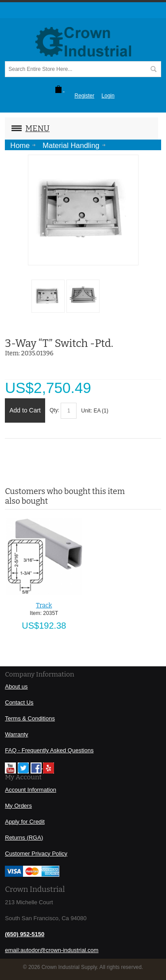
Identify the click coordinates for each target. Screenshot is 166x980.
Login (108, 96)
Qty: (54, 410)
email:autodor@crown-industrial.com (52, 950)
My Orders (18, 806)
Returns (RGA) (24, 838)
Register (84, 96)
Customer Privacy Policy (36, 854)
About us (16, 686)
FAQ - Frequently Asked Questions (49, 750)
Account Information (31, 790)
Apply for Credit (25, 822)
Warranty (16, 734)
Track (44, 605)
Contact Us (19, 702)
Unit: (87, 411)
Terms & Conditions (30, 718)
